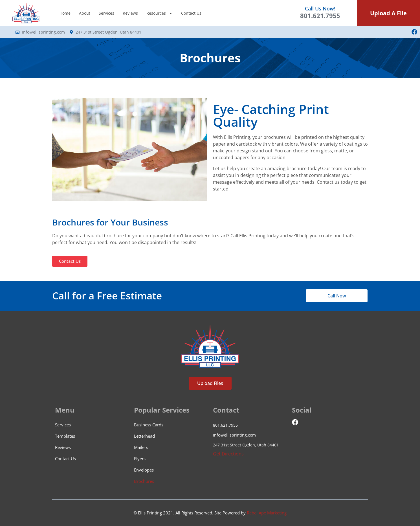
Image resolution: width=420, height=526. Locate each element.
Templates (65, 436)
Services (106, 13)
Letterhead (144, 436)
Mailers (141, 447)
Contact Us (191, 13)
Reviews (130, 13)
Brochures (144, 481)
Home (65, 13)
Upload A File (388, 13)
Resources (160, 13)
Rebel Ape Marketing (267, 513)
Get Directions (228, 454)
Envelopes (144, 470)
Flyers (140, 459)
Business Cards (149, 425)
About (85, 13)
